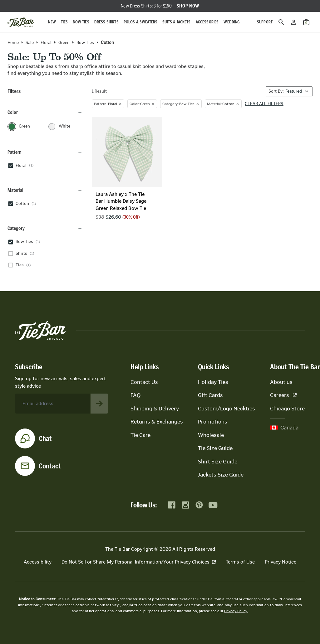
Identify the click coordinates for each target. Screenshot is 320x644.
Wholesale (211, 435)
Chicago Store (287, 409)
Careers (283, 395)
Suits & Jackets (176, 22)
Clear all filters (264, 104)
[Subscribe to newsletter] (99, 404)
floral (46, 43)
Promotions (213, 422)
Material (45, 190)
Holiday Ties (213, 382)
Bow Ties (81, 22)
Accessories (207, 22)
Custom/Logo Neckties (226, 409)
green (64, 43)
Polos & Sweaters (141, 22)
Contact (50, 466)
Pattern (45, 152)
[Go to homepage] (21, 22)
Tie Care (140, 435)
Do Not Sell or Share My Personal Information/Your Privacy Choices (139, 562)
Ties (64, 22)
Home (13, 43)
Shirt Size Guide (218, 462)
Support (265, 22)
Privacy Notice (281, 562)
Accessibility (38, 562)
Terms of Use (240, 562)
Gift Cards (210, 395)
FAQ (135, 395)
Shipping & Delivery (155, 409)
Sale (30, 43)
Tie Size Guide (215, 448)
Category (45, 228)
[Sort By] (289, 91)
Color (45, 112)
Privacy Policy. (236, 611)
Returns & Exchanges (157, 422)
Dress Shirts (106, 22)
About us (281, 382)
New (52, 22)
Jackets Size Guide (221, 475)
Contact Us (144, 382)
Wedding (232, 22)
